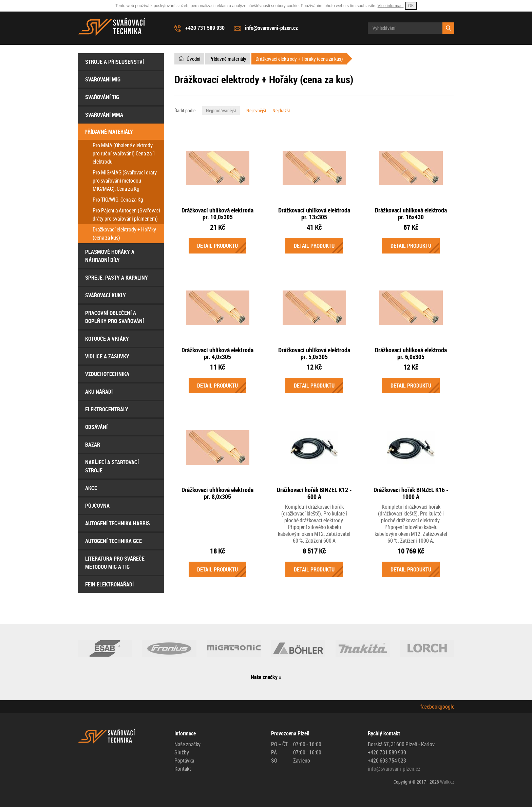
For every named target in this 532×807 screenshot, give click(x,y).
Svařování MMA (104, 115)
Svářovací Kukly (106, 295)
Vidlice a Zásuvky (107, 356)
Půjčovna (97, 506)
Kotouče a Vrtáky (107, 339)
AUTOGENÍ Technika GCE (113, 541)
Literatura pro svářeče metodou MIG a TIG (115, 563)
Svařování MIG (103, 79)
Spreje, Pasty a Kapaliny (117, 278)
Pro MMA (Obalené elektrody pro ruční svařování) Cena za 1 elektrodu (124, 153)
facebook (430, 707)
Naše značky (187, 744)
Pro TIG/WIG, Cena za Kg (118, 200)
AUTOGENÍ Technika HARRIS (118, 523)
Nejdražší (281, 110)
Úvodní (193, 59)
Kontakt (183, 769)
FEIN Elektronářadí (109, 584)
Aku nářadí (99, 392)
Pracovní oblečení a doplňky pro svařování (115, 317)
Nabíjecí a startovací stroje (112, 466)
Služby (182, 752)
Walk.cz (447, 782)
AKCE (91, 488)
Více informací (391, 6)
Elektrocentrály (107, 409)
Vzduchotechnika (107, 374)
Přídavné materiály (109, 132)
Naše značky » (266, 677)
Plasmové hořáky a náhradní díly (110, 256)
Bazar (93, 445)
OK (411, 6)
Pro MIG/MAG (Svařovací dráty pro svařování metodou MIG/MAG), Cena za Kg (125, 181)
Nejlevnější (256, 110)
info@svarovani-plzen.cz (271, 28)
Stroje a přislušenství (115, 62)
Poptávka (184, 761)
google (447, 707)
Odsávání (96, 427)
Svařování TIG (102, 97)
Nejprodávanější (221, 110)
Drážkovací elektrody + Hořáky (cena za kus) (124, 233)
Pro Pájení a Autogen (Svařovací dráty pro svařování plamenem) (126, 214)
